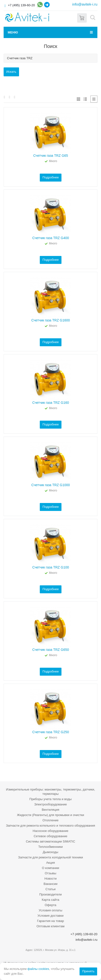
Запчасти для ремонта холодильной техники (50, 857)
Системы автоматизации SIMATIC (50, 841)
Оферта (50, 905)
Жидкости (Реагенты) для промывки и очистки (50, 815)
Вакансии (50, 884)
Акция (50, 863)
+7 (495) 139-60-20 (21, 5)
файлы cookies (38, 969)
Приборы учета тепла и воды (50, 799)
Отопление (50, 820)
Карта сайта (50, 900)
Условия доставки (51, 916)
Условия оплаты (51, 910)
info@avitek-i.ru (85, 4)
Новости (50, 879)
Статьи (50, 889)
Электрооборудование (51, 804)
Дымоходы (50, 852)
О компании (51, 868)
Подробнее (50, 177)
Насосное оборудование (51, 831)
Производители (50, 894)
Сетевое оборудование (51, 836)
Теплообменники (51, 847)
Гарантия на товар (50, 921)
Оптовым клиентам (50, 926)
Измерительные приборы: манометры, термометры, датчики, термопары (50, 792)
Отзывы (51, 873)
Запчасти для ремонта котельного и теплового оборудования (51, 826)
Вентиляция (50, 810)
